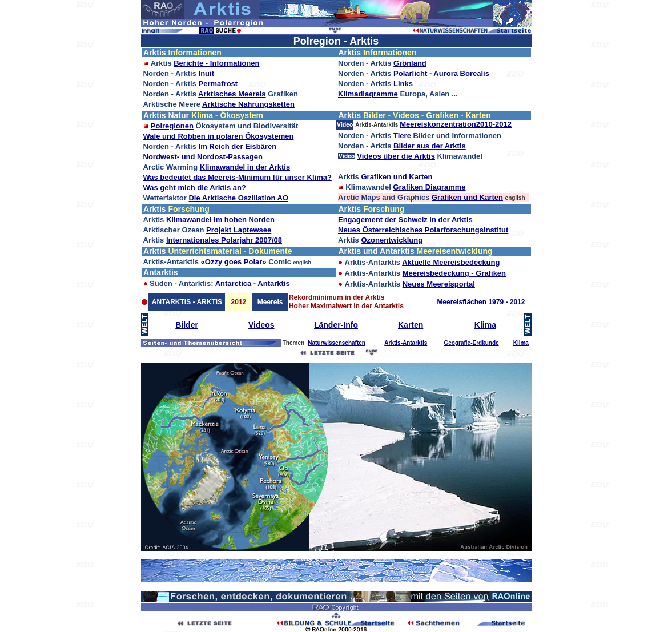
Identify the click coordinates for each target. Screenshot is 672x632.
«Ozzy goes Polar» (234, 262)
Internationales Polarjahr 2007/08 (224, 240)
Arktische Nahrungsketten (248, 104)
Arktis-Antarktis (406, 343)
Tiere (402, 136)
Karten (411, 325)
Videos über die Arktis (396, 156)
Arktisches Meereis (232, 94)
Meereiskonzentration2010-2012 (456, 124)
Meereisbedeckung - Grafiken (454, 273)
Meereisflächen (462, 302)
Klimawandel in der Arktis (245, 167)
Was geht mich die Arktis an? (195, 188)
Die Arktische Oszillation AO (238, 198)
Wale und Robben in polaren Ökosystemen (219, 136)
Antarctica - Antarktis (253, 283)
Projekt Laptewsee (239, 230)
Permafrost (218, 84)
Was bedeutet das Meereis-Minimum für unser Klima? (238, 177)
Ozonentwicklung (392, 240)
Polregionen (172, 126)
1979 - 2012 (506, 302)
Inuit (206, 73)
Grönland (410, 63)
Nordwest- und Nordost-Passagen (203, 157)
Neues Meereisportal (439, 284)
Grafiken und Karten (397, 177)
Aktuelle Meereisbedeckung (451, 262)
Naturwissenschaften (337, 343)
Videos (261, 325)
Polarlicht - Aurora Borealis (441, 73)
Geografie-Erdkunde (471, 343)
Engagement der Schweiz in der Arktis (405, 220)
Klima (485, 325)
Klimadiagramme (368, 94)
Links (403, 84)
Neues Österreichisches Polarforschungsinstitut (423, 230)
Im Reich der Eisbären (238, 146)
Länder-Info (336, 325)
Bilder (187, 325)
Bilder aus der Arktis (430, 146)
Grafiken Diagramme (429, 187)
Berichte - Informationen (216, 63)
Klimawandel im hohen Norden (220, 220)
